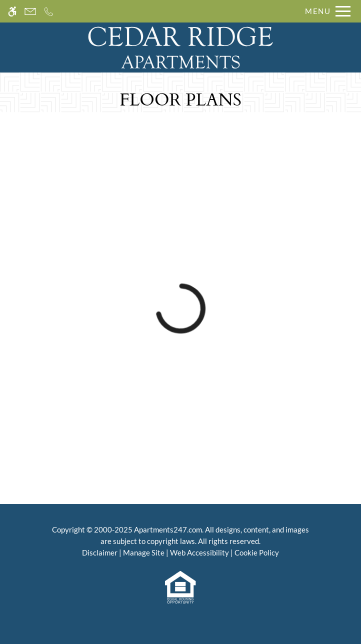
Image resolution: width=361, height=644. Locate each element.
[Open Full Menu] (325, 11)
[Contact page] (30, 11)
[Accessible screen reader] (12, 11)
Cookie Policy (257, 552)
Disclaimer (100, 552)
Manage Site (144, 552)
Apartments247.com (168, 529)
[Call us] (49, 11)
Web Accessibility (199, 552)
